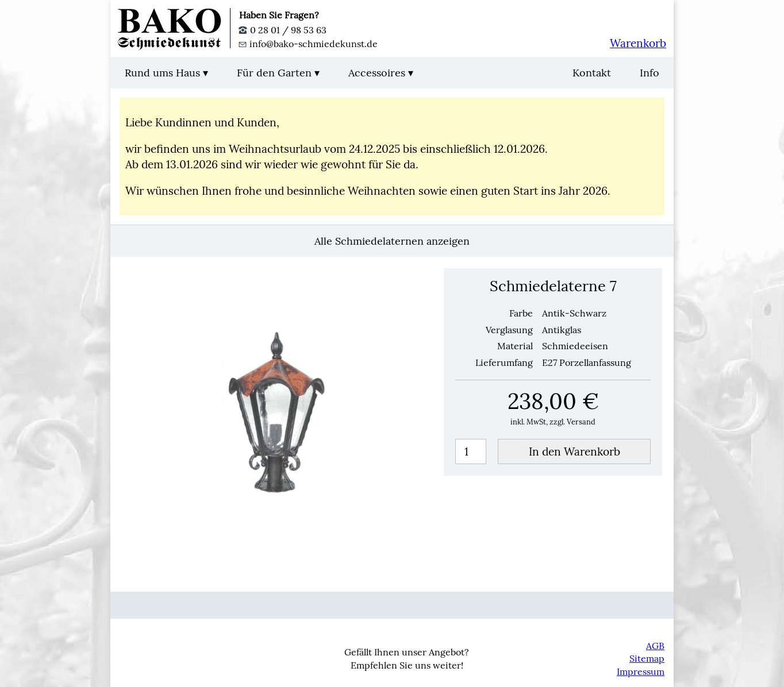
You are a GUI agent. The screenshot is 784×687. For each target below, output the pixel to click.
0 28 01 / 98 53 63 (283, 30)
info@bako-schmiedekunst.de (308, 44)
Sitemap (647, 658)
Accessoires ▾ (381, 73)
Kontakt (592, 73)
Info (650, 73)
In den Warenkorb (574, 451)
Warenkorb (638, 43)
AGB (655, 646)
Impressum (641, 671)
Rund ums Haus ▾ (166, 73)
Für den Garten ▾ (278, 73)
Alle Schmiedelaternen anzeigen (392, 241)
